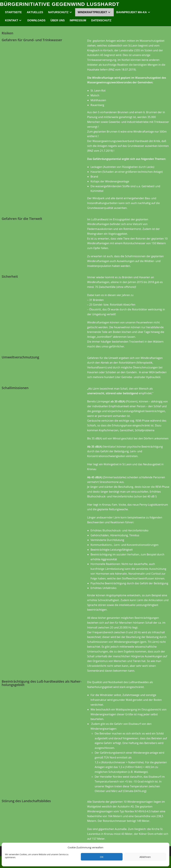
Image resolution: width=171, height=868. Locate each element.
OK (102, 857)
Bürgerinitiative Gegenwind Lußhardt (60, 4)
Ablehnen (145, 857)
